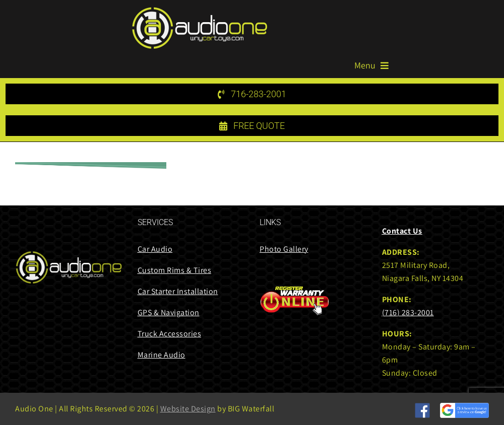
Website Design (188, 409)
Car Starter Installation (178, 291)
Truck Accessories (170, 334)
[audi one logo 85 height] (200, 10)
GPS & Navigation (169, 312)
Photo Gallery (284, 249)
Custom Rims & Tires (175, 270)
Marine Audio (162, 355)
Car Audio (155, 249)
